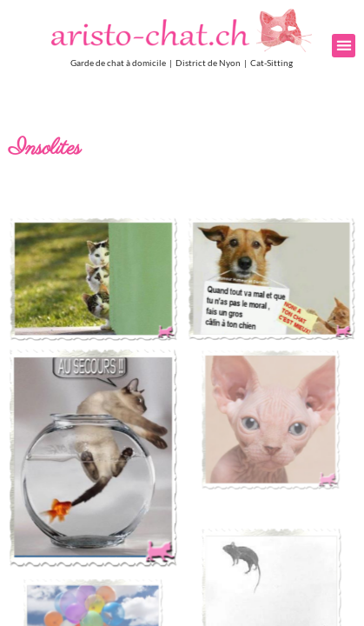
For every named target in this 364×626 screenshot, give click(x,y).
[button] (344, 46)
